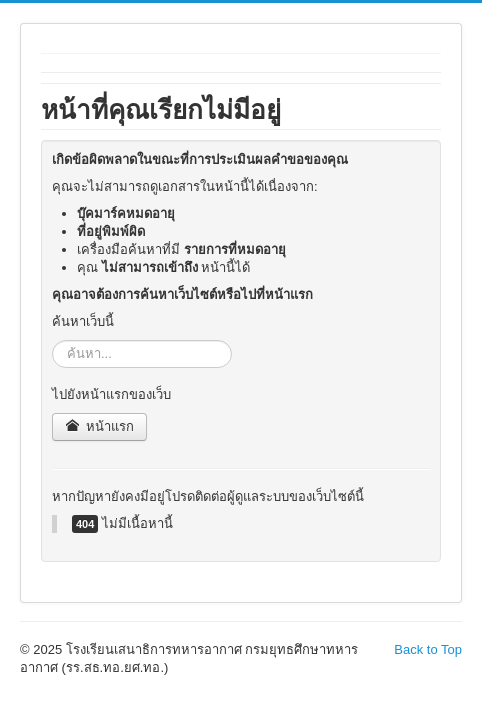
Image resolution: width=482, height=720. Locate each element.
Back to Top (428, 649)
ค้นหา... (52, 340)
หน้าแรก (99, 426)
